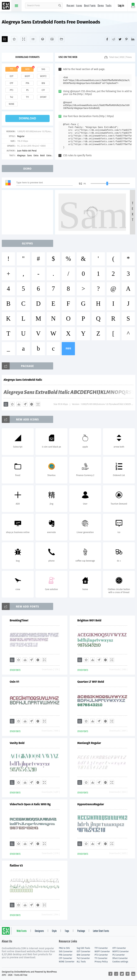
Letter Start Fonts (101, 931)
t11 (27, 97)
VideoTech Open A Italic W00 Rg (30, 804)
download (27, 118)
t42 (12, 97)
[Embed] (32, 404)
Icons (79, 6)
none (12, 104)
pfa (27, 83)
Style (54, 931)
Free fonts (6, 6)
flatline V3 (16, 866)
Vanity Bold (17, 743)
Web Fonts (22, 931)
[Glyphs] (33, 39)
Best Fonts (90, 6)
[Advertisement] (29, 212)
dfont (43, 97)
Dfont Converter (120, 958)
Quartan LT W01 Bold (91, 682)
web (27, 69)
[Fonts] (61, 39)
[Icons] (52, 39)
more (68, 349)
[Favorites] (14, 39)
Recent (70, 6)
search (60, 6)
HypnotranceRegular (91, 804)
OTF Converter (119, 948)
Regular (21, 136)
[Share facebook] (107, 39)
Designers (39, 931)
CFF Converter (65, 958)
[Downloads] (19, 404)
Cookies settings (120, 962)
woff (27, 76)
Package (81, 931)
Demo (101, 6)
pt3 (12, 90)
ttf (11, 69)
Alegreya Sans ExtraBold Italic (23, 380)
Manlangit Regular (89, 743)
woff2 (43, 76)
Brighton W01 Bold (89, 620)
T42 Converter (83, 958)
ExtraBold (51, 156)
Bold (43, 156)
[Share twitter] (120, 39)
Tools (109, 6)
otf (12, 83)
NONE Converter (67, 962)
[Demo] (24, 39)
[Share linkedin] (133, 39)
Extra (36, 156)
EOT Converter (83, 951)
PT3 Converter (101, 955)
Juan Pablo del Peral (27, 151)
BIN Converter (83, 955)
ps (27, 90)
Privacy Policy (101, 962)
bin (43, 83)
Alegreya (21, 156)
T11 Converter (101, 958)
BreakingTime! (19, 620)
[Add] (5, 39)
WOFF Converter (102, 951)
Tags (67, 931)
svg (43, 69)
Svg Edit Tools (83, 948)
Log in (121, 6)
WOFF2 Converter (121, 951)
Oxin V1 (15, 682)
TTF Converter (101, 948)
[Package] (43, 39)
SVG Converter (66, 951)
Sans (30, 156)
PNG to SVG (64, 948)
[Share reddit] (114, 39)
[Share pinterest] (126, 39)
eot (11, 76)
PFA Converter (66, 955)
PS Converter (119, 955)
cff (43, 90)
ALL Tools (81, 962)
